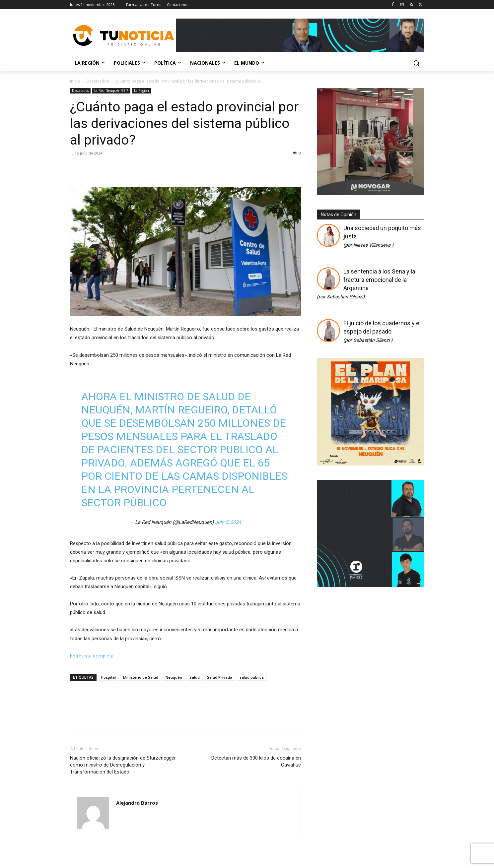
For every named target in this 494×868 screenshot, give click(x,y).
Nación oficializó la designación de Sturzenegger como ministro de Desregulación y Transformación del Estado (123, 765)
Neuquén (174, 677)
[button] (416, 63)
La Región (141, 91)
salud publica (252, 677)
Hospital (108, 677)
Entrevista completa (92, 656)
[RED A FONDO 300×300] (371, 585)
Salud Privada (220, 677)
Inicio (75, 81)
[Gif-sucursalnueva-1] (371, 193)
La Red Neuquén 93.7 (111, 91)
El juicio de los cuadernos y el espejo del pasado (382, 331)
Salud (195, 677)
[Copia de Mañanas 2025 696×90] (300, 35)
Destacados (98, 81)
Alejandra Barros (137, 803)
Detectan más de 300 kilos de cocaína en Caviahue (256, 761)
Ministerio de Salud (141, 677)
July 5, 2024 (228, 522)
